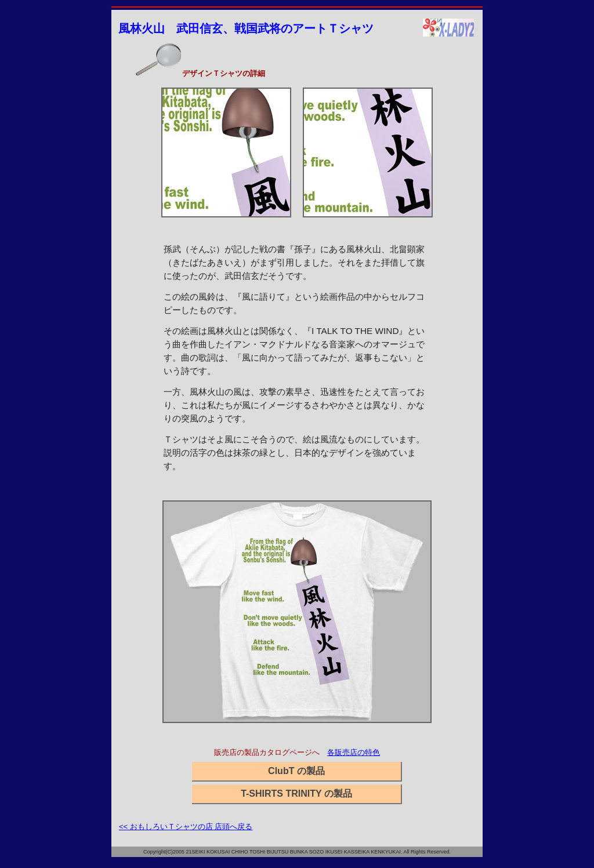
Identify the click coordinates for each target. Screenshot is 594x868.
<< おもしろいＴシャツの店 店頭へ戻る (186, 827)
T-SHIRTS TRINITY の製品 (296, 793)
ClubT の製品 (296, 771)
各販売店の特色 (354, 752)
